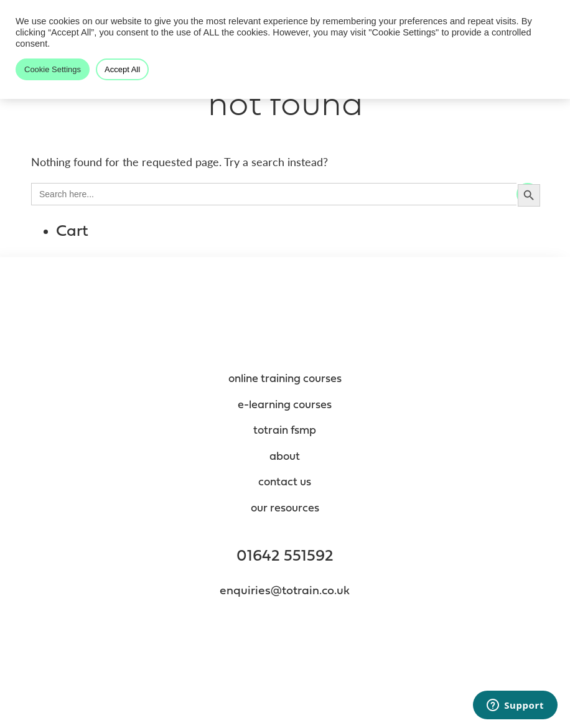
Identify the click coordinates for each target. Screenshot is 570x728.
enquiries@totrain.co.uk (285, 591)
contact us (285, 483)
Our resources (285, 509)
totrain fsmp (285, 431)
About (285, 457)
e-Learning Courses (285, 405)
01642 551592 (285, 557)
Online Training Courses (285, 379)
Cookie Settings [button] (53, 69)
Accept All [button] (122, 69)
